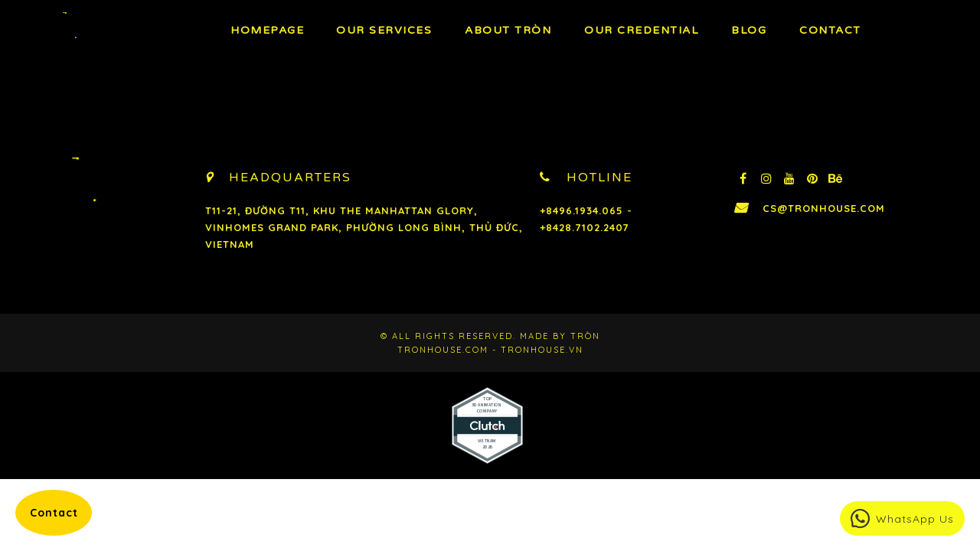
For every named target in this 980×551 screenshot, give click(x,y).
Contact (830, 30)
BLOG (749, 30)
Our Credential (641, 30)
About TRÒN (508, 30)
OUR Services (384, 30)
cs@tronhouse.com (824, 208)
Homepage (267, 30)
